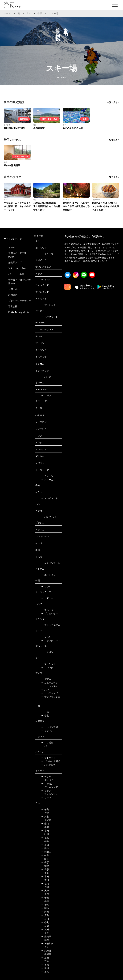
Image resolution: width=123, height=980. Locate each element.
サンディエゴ (50, 693)
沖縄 (45, 887)
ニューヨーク (50, 683)
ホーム (8, 13)
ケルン (46, 637)
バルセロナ (48, 765)
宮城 (45, 877)
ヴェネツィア (50, 787)
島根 (45, 968)
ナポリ (46, 777)
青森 (45, 873)
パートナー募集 (16, 274)
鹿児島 (46, 820)
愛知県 (46, 937)
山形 (45, 862)
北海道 (46, 951)
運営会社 (13, 306)
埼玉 (45, 859)
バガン (46, 395)
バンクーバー (50, 517)
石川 (45, 919)
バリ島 (46, 377)
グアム (46, 679)
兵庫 (45, 901)
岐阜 (45, 855)
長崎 (45, 965)
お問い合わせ (15, 289)
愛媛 (45, 894)
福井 (45, 841)
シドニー (47, 598)
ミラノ (46, 791)
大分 (45, 891)
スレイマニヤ (50, 498)
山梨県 (46, 954)
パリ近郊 (47, 743)
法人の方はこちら (17, 268)
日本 (29, 13)
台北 (45, 716)
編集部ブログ (15, 262)
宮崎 (45, 831)
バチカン (47, 784)
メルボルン (48, 480)
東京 (45, 972)
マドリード (48, 758)
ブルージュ (48, 610)
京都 (45, 958)
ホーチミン (48, 575)
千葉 (45, 898)
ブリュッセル (50, 614)
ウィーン (47, 476)
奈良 (45, 922)
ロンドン (47, 731)
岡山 (45, 908)
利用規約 (13, 295)
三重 (45, 961)
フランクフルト (51, 640)
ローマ (46, 798)
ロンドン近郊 (50, 727)
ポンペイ (47, 780)
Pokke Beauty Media (19, 312)
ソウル (46, 587)
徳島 (45, 809)
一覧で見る (112, 102)
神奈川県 (47, 944)
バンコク (47, 667)
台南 (45, 712)
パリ (45, 746)
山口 (45, 824)
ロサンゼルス (50, 686)
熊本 (45, 848)
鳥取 (45, 817)
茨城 (45, 929)
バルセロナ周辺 (51, 761)
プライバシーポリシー (20, 301)
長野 (45, 933)
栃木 (45, 905)
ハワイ (46, 690)
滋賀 (45, 866)
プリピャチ (48, 305)
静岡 (45, 912)
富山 (45, 845)
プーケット (48, 664)
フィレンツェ (50, 794)
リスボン (47, 652)
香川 (45, 880)
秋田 (45, 834)
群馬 (45, 940)
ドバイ (46, 280)
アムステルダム (51, 625)
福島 (45, 838)
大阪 (45, 947)
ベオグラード (50, 317)
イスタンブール (51, 563)
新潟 (45, 926)
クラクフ (47, 254)
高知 (45, 827)
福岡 (45, 884)
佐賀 (45, 813)
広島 (45, 915)
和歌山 (46, 852)
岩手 (40, 13)
